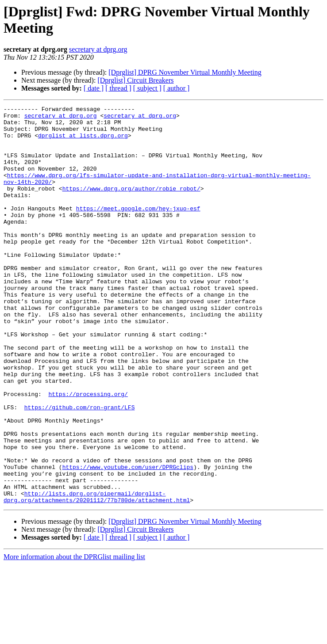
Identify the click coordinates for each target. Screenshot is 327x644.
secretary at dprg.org (98, 49)
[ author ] (177, 88)
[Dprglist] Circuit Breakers (135, 80)
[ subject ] (147, 88)
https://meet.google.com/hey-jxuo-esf (138, 229)
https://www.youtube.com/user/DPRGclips (128, 540)
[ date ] (94, 88)
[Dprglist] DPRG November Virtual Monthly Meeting (185, 72)
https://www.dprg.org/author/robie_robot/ (131, 206)
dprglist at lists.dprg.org (83, 142)
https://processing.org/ (88, 452)
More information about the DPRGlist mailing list (74, 636)
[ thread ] (118, 88)
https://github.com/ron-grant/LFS (80, 468)
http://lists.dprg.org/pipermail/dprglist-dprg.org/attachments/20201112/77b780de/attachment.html (97, 575)
